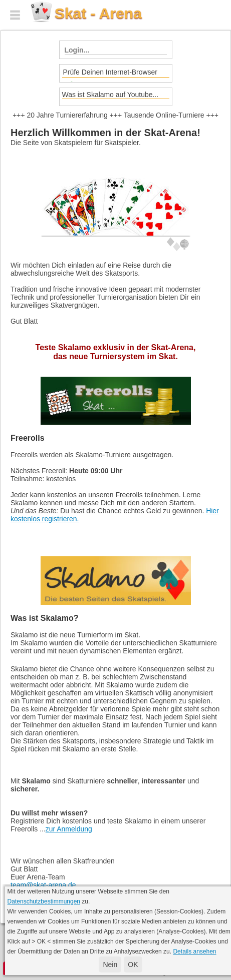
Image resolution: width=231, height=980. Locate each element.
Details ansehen (194, 951)
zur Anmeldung (69, 829)
